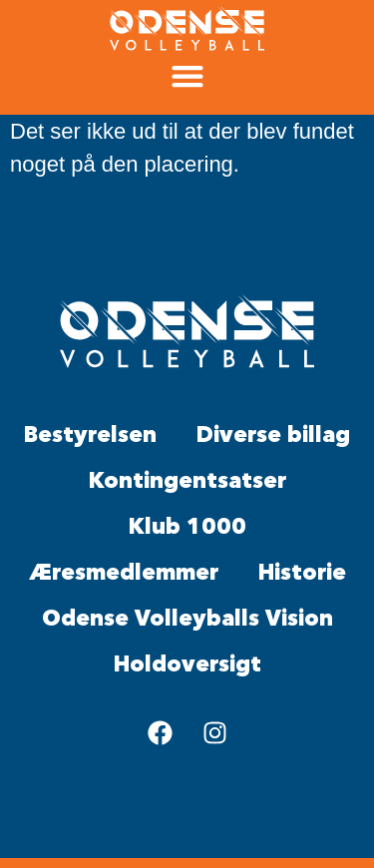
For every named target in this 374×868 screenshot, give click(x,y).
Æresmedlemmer (124, 573)
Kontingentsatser (187, 481)
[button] (187, 76)
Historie (302, 573)
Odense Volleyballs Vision (187, 619)
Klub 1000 (187, 527)
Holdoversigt (187, 665)
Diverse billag (273, 435)
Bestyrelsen (90, 435)
